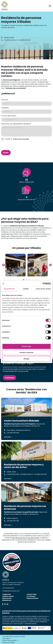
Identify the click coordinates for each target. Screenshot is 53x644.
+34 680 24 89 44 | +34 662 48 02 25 (17, 40)
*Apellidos (5, 108)
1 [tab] (24, 280)
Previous (3, 265)
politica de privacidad (21, 139)
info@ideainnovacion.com (11, 591)
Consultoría (32, 594)
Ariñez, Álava (11, 472)
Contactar (9, 378)
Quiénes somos (8, 596)
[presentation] (11, 144)
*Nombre (5, 100)
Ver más (7, 437)
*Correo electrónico (9, 116)
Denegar (26, 359)
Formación (7, 594)
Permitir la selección (27, 353)
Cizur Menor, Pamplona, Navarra (18, 430)
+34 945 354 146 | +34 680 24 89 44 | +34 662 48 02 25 (27, 474)
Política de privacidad (9, 641)
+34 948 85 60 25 (8, 588)
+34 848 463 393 (13, 433)
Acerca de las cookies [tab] (43, 289)
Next (50, 265)
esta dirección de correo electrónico (26, 538)
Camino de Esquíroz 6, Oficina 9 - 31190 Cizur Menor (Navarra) (13, 584)
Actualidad (31, 596)
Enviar (6, 153)
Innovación (7, 598)
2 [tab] (27, 280)
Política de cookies (8, 642)
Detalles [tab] (26, 289)
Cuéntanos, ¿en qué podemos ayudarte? (16, 124)
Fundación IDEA (32, 598)
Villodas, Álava (9, 38)
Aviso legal (6, 639)
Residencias (7, 600)
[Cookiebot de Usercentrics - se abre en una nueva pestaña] (43, 284)
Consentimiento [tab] (9, 289)
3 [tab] (29, 280)
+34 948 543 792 (13, 521)
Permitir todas (26, 346)
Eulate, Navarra (12, 518)
